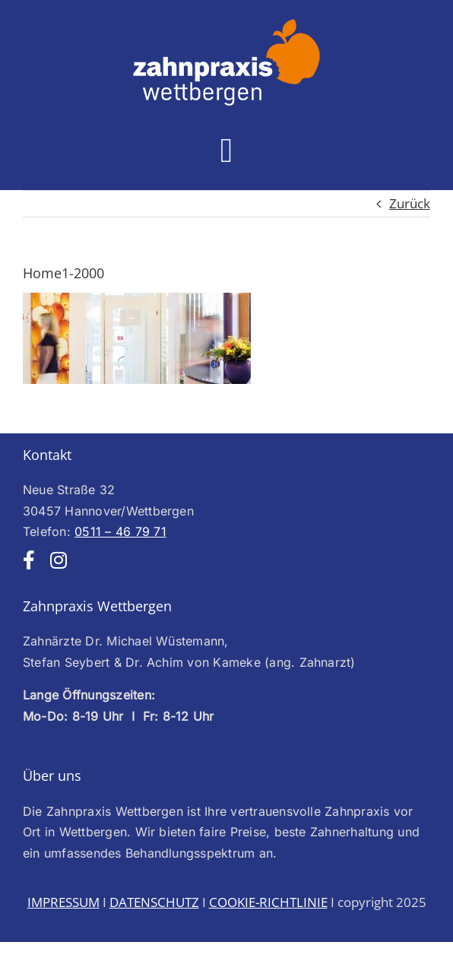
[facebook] (29, 560)
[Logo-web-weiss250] (226, 23)
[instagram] (59, 560)
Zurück (410, 203)
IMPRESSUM (63, 902)
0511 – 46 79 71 (120, 531)
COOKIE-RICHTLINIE (268, 902)
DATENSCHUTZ (154, 902)
